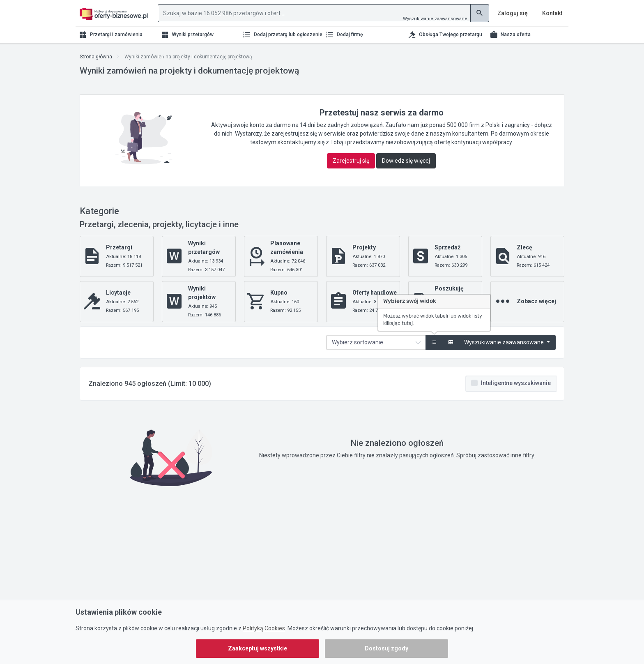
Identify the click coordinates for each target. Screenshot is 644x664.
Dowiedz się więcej (406, 161)
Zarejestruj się (351, 161)
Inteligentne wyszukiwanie (516, 383)
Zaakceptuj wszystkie (258, 648)
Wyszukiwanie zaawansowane (435, 19)
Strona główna (96, 57)
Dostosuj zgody (386, 648)
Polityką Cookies (264, 628)
